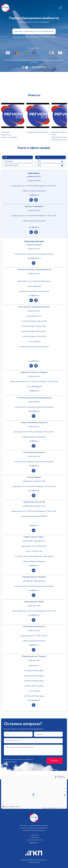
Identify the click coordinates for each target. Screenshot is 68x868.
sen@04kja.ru (34, 441)
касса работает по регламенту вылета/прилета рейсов (34, 407)
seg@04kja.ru (34, 645)
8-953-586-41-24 (34, 457)
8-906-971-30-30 (34, 661)
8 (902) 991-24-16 (34, 311)
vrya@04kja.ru (34, 590)
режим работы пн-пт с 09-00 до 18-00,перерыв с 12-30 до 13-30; (34, 511)
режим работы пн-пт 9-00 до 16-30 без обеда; (34, 281)
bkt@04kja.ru (34, 566)
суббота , (26, 191)
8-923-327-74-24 (34, 631)
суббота (24, 516)
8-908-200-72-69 (34, 606)
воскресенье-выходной (37, 191)
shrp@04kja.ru (34, 391)
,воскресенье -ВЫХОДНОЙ (37, 516)
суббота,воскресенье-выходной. (34, 437)
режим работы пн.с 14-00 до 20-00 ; (34, 546)
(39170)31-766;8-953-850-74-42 (34, 506)
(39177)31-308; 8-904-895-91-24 (34, 581)
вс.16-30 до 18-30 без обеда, (34, 696)
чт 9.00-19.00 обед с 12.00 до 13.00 (34, 336)
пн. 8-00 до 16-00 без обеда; (34, 671)
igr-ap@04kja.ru (34, 615)
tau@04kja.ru (34, 526)
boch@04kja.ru (34, 296)
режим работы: (34, 666)
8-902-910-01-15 (34, 427)
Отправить (55, 761)
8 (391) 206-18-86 (35, 838)
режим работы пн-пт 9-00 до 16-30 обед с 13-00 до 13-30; (34, 432)
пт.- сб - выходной (34, 691)
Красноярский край (11, 165)
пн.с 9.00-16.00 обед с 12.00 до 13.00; (34, 321)
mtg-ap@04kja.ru (34, 411)
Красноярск (9, 161)
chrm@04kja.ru (34, 227)
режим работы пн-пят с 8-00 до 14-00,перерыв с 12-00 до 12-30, (34, 216)
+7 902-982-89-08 (38, 67)
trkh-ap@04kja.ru (34, 700)
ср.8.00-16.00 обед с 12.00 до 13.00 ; (34, 331)
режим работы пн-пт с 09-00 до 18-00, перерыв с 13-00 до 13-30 (34, 186)
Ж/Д (39, 165)
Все (6, 157)
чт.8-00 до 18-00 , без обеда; (34, 686)
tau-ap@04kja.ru (34, 491)
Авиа (39, 161)
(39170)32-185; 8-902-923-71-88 (34, 481)
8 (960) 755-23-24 (34, 249)
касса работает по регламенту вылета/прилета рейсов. (34, 254)
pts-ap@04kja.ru (34, 361)
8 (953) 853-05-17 (34, 274)
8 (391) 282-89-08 (34, 181)
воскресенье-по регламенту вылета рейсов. (34, 291)
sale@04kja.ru (34, 195)
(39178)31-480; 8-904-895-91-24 (34, 541)
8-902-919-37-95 (34, 402)
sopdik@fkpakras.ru (34, 258)
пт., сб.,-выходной (34, 342)
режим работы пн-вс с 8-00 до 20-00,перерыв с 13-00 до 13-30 (34, 611)
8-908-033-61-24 (34, 376)
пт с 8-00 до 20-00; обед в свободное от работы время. (34, 556)
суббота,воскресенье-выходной (34, 221)
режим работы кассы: (34, 316)
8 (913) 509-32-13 (35, 835)
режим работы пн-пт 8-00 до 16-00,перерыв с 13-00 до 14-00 (34, 486)
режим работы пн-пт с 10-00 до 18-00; (34, 636)
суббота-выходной (34, 286)
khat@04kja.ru (34, 466)
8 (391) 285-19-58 (34, 211)
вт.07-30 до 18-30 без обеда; (34, 676)
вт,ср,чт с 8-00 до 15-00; (34, 551)
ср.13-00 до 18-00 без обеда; (34, 681)
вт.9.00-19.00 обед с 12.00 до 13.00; (34, 326)
